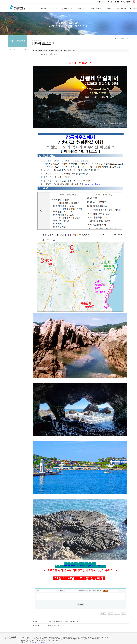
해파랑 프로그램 (13, 49)
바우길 (18, 8)
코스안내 (56, 8)
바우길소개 (43, 8)
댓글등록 (80, 604)
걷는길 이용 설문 (95, 8)
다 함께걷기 (82, 8)
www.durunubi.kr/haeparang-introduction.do (84, 566)
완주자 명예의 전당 (69, 8)
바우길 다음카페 (126, 2)
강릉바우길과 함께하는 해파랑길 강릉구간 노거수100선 (63, 622)
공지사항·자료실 (121, 8)
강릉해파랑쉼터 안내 (53, 625)
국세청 (99, 2)
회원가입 (116, 2)
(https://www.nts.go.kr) (40, 642)
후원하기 (108, 8)
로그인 (110, 2)
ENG (105, 2)
